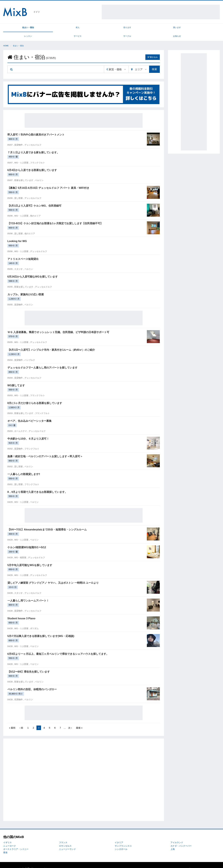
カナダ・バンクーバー (181, 838)
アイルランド (177, 835)
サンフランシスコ (123, 838)
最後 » (79, 720)
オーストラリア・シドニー (16, 842)
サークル (179, 28)
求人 (44, 28)
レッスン (125, 28)
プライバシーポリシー (41, 861)
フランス (63, 835)
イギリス (7, 835)
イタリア (119, 835)
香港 (5, 845)
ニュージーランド (67, 842)
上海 (173, 842)
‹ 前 (21, 720)
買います (98, 28)
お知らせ (206, 28)
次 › (70, 720)
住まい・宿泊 (17, 28)
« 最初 (12, 720)
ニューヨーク (10, 838)
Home (6, 38)
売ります (71, 28)
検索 (154, 62)
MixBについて (10, 861)
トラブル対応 (23, 861)
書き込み (153, 50)
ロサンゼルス (65, 838)
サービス (152, 28)
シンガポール (121, 842)
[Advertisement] (161, 12)
